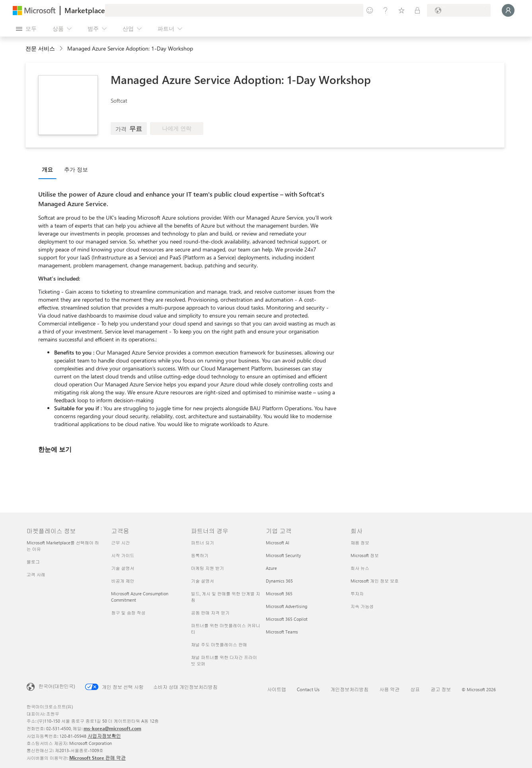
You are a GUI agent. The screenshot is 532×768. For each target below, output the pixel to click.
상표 (415, 689)
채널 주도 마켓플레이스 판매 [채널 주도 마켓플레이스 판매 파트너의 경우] (219, 644)
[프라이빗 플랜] (417, 10)
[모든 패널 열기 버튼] (26, 29)
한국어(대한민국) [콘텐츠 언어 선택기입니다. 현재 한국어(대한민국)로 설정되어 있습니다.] (57, 686)
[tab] (49, 169)
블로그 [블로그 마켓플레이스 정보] (33, 562)
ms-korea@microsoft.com (112, 728)
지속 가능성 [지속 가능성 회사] (362, 606)
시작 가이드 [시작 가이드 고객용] (123, 555)
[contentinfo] (62, 49)
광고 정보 (441, 689)
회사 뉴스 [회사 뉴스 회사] (360, 568)
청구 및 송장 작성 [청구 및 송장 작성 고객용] (128, 613)
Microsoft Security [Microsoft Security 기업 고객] (283, 555)
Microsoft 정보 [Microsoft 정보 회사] (365, 555)
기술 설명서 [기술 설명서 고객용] (123, 568)
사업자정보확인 (104, 736)
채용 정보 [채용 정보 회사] (360, 543)
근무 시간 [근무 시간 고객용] (120, 543)
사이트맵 (277, 689)
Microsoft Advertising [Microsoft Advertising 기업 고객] (286, 606)
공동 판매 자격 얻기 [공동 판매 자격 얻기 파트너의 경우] (210, 613)
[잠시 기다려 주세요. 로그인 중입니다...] (508, 10)
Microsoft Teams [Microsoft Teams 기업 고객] (282, 632)
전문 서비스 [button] (40, 48)
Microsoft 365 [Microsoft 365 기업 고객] (279, 594)
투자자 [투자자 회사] (357, 594)
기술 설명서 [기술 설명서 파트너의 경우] (203, 581)
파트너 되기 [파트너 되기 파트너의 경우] (203, 543)
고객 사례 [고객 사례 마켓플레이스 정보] (36, 574)
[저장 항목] (401, 10)
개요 (47, 169)
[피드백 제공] (370, 10)
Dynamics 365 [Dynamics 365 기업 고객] (279, 581)
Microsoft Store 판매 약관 (97, 758)
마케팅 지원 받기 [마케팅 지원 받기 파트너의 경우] (208, 568)
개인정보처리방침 (349, 689)
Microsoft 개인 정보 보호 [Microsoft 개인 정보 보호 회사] (375, 581)
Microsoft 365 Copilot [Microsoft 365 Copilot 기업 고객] (287, 619)
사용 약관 (389, 689)
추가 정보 (76, 169)
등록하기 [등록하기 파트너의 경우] (200, 555)
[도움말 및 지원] (386, 10)
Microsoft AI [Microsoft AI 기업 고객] (278, 543)
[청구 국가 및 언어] (459, 10)
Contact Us (308, 689)
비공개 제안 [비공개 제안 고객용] (123, 581)
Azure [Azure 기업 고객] (271, 568)
